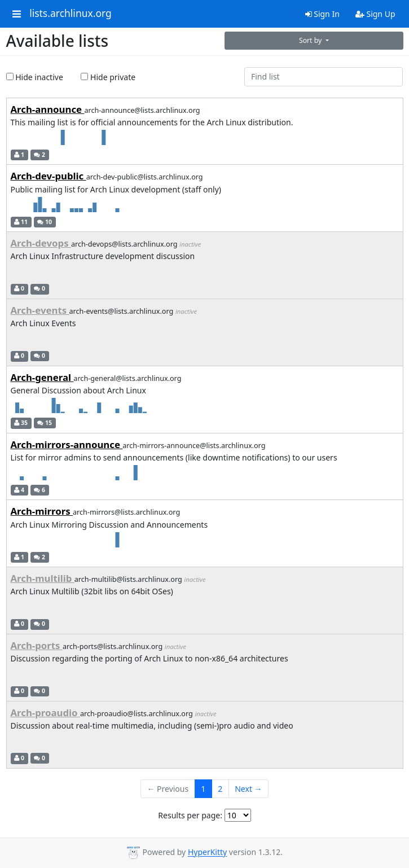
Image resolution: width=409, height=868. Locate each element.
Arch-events (40, 310)
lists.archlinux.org (71, 14)
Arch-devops (41, 243)
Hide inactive (35, 77)
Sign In (322, 14)
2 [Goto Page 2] (220, 789)
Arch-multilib (43, 578)
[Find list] (324, 77)
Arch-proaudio (45, 713)
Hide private (108, 77)
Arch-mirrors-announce (67, 444)
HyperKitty (207, 852)
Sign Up (375, 14)
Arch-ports (37, 645)
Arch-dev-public (49, 176)
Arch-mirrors (42, 511)
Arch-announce (48, 109)
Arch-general (42, 377)
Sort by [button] (311, 40)
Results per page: (190, 815)
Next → (248, 789)
